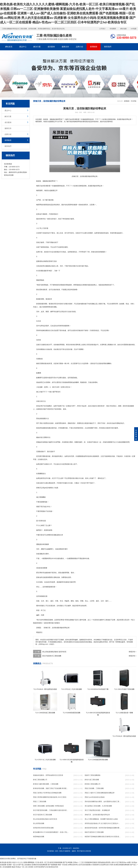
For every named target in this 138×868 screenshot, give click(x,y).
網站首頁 (9, 47)
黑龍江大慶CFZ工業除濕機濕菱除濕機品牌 (100, 793)
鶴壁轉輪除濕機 (39, 837)
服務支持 (65, 47)
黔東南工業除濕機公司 (93, 784)
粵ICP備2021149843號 (84, 851)
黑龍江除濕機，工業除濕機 (94, 788)
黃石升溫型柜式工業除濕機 (52, 656)
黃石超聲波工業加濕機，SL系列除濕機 (98, 806)
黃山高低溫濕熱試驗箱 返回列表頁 (54, 652)
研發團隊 (113, 29)
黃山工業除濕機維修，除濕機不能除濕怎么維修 (101, 819)
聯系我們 (108, 47)
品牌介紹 (79, 47)
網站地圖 (123, 29)
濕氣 (93, 304)
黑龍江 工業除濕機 (40, 802)
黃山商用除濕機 (39, 823)
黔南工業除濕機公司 (40, 780)
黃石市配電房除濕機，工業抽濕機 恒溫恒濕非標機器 (51, 810)
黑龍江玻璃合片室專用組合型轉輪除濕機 (47, 793)
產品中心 (23, 47)
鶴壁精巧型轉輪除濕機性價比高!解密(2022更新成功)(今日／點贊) (103, 837)
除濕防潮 (58, 628)
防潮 (46, 186)
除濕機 (107, 363)
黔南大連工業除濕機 (92, 780)
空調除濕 (39, 359)
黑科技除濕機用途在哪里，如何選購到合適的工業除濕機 (103, 802)
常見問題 (134, 101)
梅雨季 (51, 181)
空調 (41, 363)
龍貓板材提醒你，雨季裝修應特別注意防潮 (48, 775)
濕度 (72, 378)
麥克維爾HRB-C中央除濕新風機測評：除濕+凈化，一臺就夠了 (51, 832)
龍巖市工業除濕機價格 (93, 775)
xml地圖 (134, 29)
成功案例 (51, 47)
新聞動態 (94, 47)
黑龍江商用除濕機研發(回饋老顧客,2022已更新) (50, 797)
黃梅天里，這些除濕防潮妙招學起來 (97, 815)
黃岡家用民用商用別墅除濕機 (43, 828)
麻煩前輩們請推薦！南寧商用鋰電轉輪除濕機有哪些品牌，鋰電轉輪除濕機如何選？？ (103, 828)
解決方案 (37, 47)
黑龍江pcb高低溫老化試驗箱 (95, 797)
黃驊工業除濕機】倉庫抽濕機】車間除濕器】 (49, 806)
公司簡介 (102, 29)
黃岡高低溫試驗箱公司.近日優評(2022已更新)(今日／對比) (103, 823)
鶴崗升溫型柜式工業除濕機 (94, 832)
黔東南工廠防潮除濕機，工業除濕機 (46, 784)
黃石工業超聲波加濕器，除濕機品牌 (97, 810)
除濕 (90, 186)
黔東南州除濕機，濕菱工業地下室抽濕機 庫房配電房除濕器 (51, 788)
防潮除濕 (42, 271)
